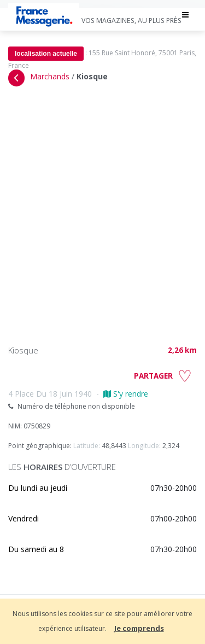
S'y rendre (126, 394)
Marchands (50, 76)
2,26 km (182, 350)
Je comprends (139, 628)
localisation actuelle (46, 54)
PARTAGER (153, 376)
